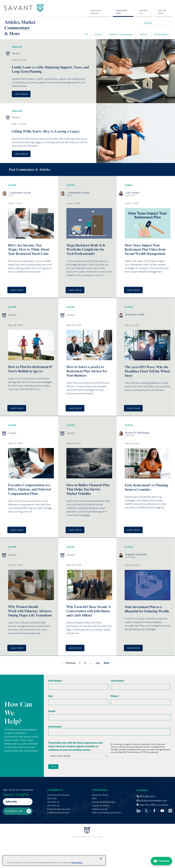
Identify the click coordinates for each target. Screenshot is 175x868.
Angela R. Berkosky (136, 554)
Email (52, 711)
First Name (55, 681)
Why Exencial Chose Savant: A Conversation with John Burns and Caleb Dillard (89, 611)
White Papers (162, 34)
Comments (55, 727)
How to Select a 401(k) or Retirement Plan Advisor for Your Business (87, 371)
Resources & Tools (122, 12)
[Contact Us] (161, 861)
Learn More (21, 94)
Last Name (118, 681)
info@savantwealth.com (62, 833)
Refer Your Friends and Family (124, 813)
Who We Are (143, 12)
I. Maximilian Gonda (20, 193)
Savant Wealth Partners (121, 802)
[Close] (101, 859)
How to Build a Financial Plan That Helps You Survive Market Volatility (88, 489)
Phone (115, 696)
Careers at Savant (118, 806)
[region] (54, 860)
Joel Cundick (133, 193)
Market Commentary (121, 34)
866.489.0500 (57, 828)
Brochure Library (118, 795)
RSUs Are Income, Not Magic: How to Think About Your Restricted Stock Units (29, 249)
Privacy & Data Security (59, 809)
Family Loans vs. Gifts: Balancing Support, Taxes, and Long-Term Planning (50, 69)
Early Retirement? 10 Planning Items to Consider (146, 487)
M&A (112, 798)
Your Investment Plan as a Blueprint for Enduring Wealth (147, 609)
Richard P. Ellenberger (137, 433)
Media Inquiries (117, 809)
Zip (51, 696)
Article (98, 34)
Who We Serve (162, 12)
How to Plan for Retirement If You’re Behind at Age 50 (30, 369)
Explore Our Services (96, 12)
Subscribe (11, 815)
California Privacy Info (58, 813)
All (86, 34)
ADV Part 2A (53, 802)
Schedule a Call (18, 825)
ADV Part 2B (53, 806)
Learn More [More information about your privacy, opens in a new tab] (77, 863)
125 (98, 663)
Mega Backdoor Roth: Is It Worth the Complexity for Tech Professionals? (86, 249)
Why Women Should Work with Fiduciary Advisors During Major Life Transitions (30, 611)
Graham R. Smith (135, 315)
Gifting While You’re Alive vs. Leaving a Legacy (46, 131)
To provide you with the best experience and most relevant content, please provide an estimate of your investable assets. (75, 746)
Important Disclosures (58, 795)
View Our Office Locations (63, 837)
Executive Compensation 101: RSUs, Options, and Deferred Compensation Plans (29, 489)
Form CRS (52, 798)
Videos (143, 34)
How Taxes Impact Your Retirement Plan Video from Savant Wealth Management (145, 249)
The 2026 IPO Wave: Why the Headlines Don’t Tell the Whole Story (147, 371)
